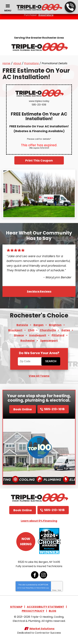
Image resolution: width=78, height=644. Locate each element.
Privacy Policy (30, 588)
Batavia (22, 325)
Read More (46, 15)
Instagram (43, 575)
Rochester (28, 341)
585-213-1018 (70, 7)
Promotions (31, 63)
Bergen (39, 325)
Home (6, 63)
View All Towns (39, 376)
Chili (31, 330)
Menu (8, 11)
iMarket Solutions (42, 629)
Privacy (54, 590)
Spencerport (49, 341)
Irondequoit (38, 335)
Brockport (15, 330)
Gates (66, 330)
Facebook (35, 575)
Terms (59, 590)
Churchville (48, 330)
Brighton (55, 325)
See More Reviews (39, 291)
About (17, 63)
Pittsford (58, 335)
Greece (19, 335)
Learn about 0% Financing (39, 521)
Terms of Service (41, 588)
